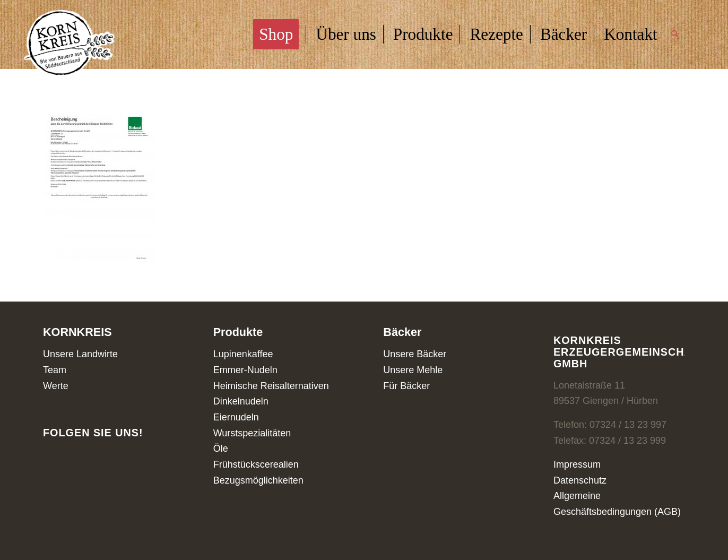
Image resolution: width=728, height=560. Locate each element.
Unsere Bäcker (415, 354)
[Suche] (675, 35)
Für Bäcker (406, 386)
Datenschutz (580, 480)
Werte (56, 386)
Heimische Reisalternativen (271, 386)
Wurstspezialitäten (252, 433)
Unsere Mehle (413, 370)
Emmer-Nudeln (245, 370)
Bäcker (402, 332)
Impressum (577, 464)
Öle (221, 449)
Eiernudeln (236, 417)
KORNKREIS (77, 332)
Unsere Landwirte (80, 354)
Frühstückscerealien (256, 464)
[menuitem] (279, 35)
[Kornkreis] (70, 44)
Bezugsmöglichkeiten (258, 480)
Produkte (238, 332)
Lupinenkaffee (243, 354)
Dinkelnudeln (241, 401)
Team (55, 370)
